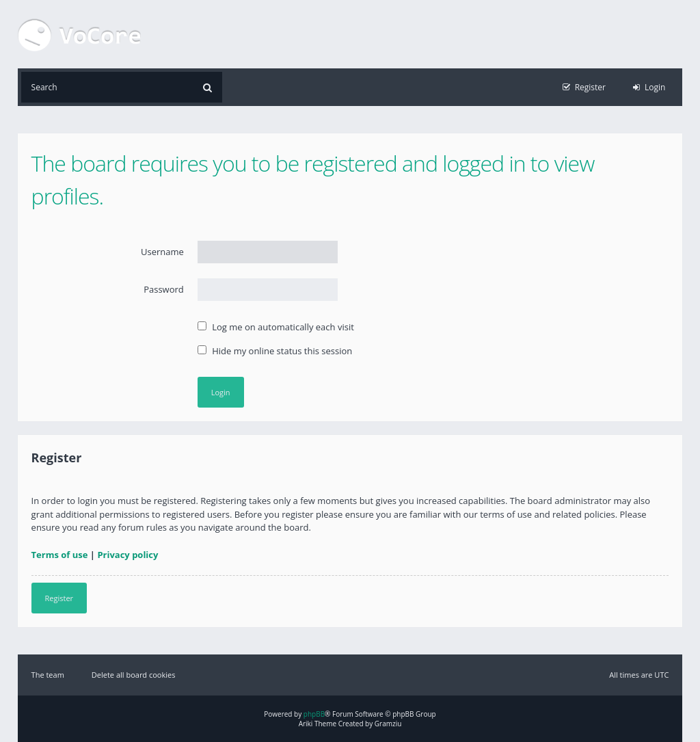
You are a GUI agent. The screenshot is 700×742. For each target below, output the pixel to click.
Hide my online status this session (275, 351)
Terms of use (60, 555)
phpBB (314, 714)
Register (59, 598)
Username (162, 252)
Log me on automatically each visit (276, 327)
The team (48, 675)
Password (164, 289)
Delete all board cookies (134, 675)
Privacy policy (127, 555)
